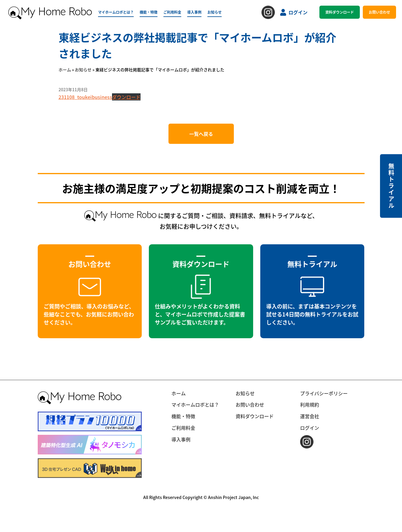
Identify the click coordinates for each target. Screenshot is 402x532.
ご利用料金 (172, 12)
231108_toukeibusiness (85, 97)
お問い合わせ (379, 12)
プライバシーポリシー (324, 393)
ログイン (294, 12)
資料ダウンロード (340, 12)
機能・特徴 (149, 12)
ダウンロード (126, 97)
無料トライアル (391, 186)
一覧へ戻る (201, 134)
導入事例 (194, 12)
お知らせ (215, 12)
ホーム (65, 70)
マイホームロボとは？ (116, 12)
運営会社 (310, 416)
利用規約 (310, 404)
